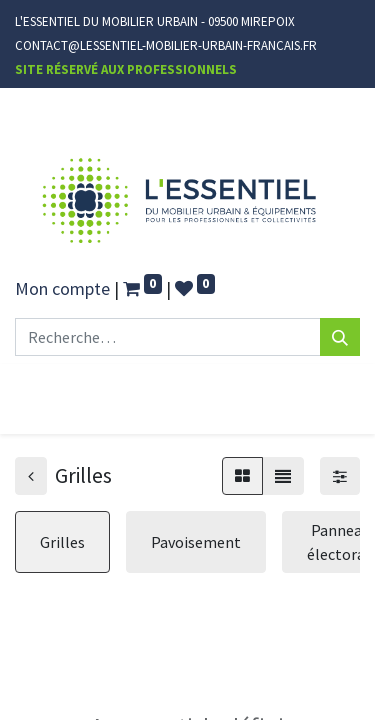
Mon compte (62, 288)
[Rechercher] (340, 337)
